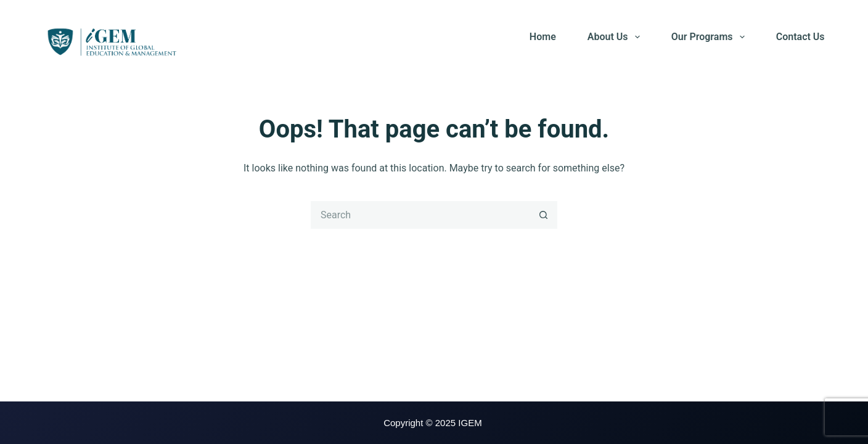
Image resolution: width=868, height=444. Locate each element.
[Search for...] (420, 215)
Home (543, 37)
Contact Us (800, 37)
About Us (616, 37)
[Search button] (543, 215)
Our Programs (710, 37)
